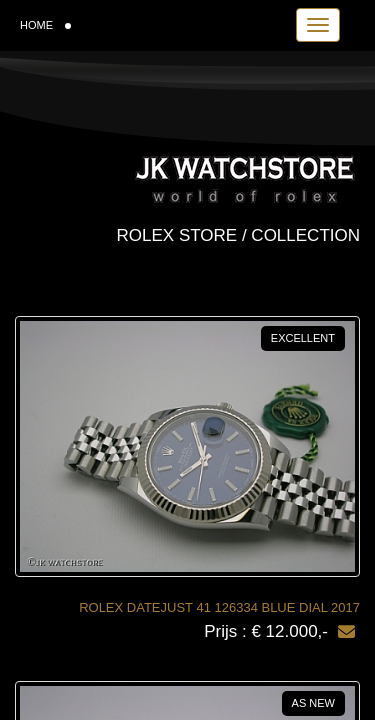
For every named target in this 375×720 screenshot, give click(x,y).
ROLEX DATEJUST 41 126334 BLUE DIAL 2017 (219, 607)
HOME (45, 25)
